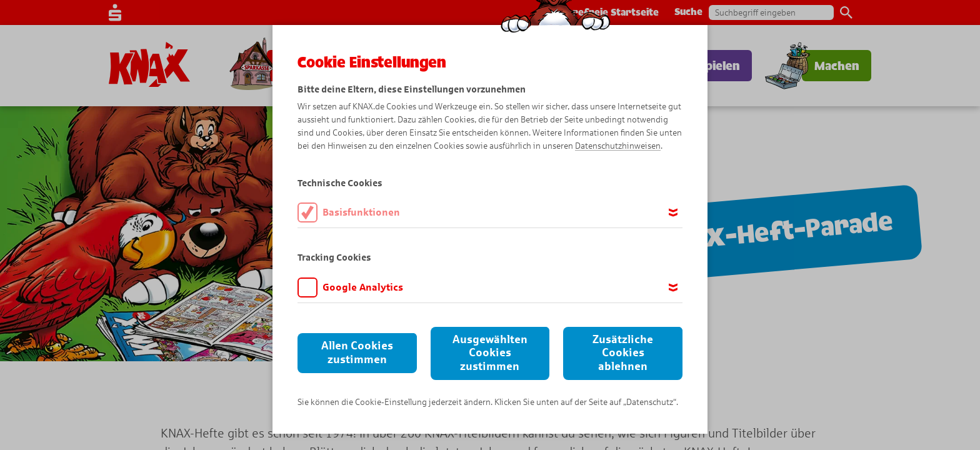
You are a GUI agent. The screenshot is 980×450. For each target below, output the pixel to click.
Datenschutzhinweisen (618, 146)
